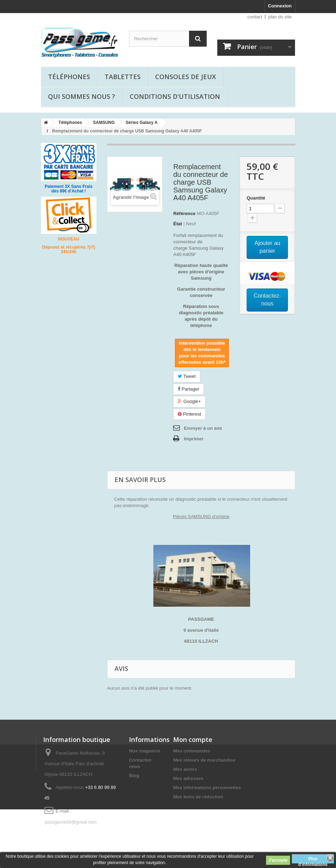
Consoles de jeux (185, 77)
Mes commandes (192, 751)
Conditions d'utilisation (175, 96)
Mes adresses (188, 778)
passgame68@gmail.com (70, 822)
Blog (134, 776)
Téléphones (69, 77)
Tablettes (123, 77)
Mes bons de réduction (198, 797)
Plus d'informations (313, 860)
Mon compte (193, 739)
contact (255, 17)
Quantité (256, 198)
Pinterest (189, 414)
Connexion (280, 6)
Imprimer (194, 439)
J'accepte (278, 860)
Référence (184, 213)
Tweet (187, 376)
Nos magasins (145, 751)
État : (179, 224)
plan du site (280, 17)
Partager (188, 389)
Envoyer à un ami (203, 428)
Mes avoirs (185, 769)
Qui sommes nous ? (82, 96)
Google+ (189, 401)
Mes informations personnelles (207, 788)
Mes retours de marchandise (204, 760)
